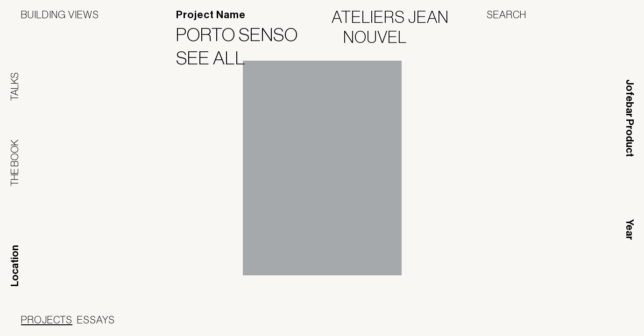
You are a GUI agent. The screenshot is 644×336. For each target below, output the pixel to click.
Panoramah (322, 324)
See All (217, 58)
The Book (14, 163)
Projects (47, 320)
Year (630, 230)
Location (15, 266)
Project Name (211, 15)
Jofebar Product (630, 118)
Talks (14, 87)
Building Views (60, 14)
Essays (96, 320)
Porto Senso (243, 35)
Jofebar (381, 321)
